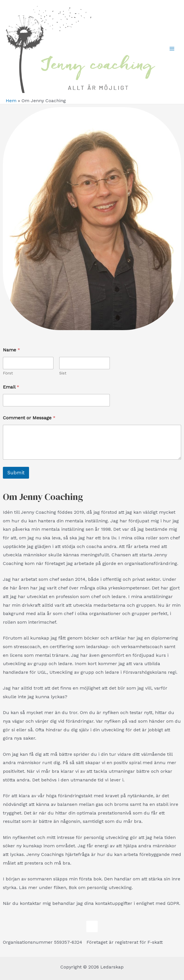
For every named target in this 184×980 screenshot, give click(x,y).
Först (8, 373)
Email (11, 387)
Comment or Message (29, 418)
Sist (63, 373)
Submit (16, 473)
